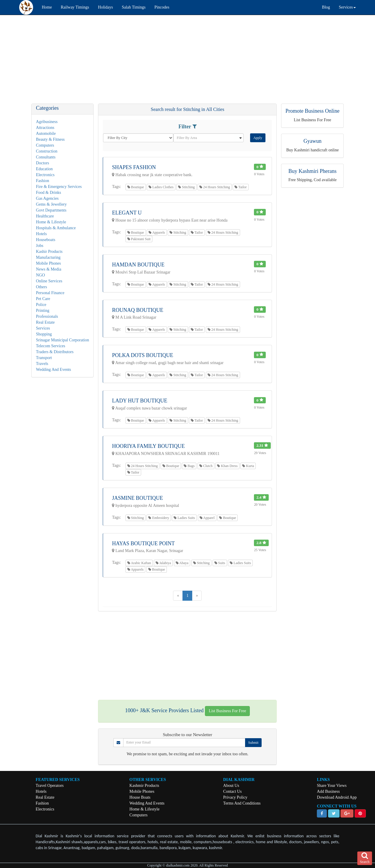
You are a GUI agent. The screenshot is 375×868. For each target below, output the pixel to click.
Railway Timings (75, 7)
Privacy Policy (235, 797)
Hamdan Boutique (138, 265)
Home (47, 7)
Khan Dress (227, 466)
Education (44, 169)
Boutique (136, 187)
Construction (47, 151)
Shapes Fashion (134, 167)
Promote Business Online (313, 111)
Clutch (206, 466)
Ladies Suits (184, 518)
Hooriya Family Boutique (148, 446)
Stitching (186, 187)
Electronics (45, 175)
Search (365, 858)
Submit (253, 743)
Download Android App (337, 797)
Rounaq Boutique (138, 310)
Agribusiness (47, 122)
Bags (189, 466)
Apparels (157, 232)
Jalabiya (163, 563)
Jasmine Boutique (137, 498)
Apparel (207, 518)
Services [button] (347, 7)
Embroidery (159, 518)
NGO (40, 275)
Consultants (46, 157)
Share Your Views (332, 786)
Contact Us (233, 791)
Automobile (46, 134)
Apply (258, 138)
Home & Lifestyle (51, 222)
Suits (220, 563)
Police (41, 305)
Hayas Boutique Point (143, 543)
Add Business (328, 791)
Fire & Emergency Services (59, 187)
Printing (43, 311)
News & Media (49, 269)
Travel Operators (50, 786)
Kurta (248, 466)
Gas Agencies (47, 198)
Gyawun (313, 141)
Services (43, 328)
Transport (44, 358)
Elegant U (127, 213)
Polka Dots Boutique (142, 355)
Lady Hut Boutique (140, 401)
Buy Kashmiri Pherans (313, 171)
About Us (231, 786)
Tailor (241, 187)
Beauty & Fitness (50, 139)
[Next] (197, 596)
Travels (42, 364)
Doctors (43, 163)
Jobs (40, 246)
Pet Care (43, 299)
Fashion (43, 181)
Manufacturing (48, 257)
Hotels (41, 234)
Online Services (49, 281)
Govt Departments (51, 210)
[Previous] (178, 596)
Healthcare (45, 216)
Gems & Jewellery (51, 204)
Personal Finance (50, 293)
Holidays (106, 7)
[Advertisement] (177, 62)
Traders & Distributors (55, 352)
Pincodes (162, 7)
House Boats (140, 797)
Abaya (182, 563)
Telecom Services (51, 346)
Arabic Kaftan (139, 563)
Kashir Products (49, 252)
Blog (326, 7)
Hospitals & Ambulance (56, 228)
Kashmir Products (144, 786)
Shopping (44, 334)
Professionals (47, 316)
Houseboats (46, 240)
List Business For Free (227, 711)
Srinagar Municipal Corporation (63, 340)
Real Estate (45, 322)
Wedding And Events (54, 370)
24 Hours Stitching (215, 187)
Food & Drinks (49, 193)
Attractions (45, 128)
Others (41, 287)
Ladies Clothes (161, 187)
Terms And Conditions (242, 803)
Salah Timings (134, 7)
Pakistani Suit (139, 239)
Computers (45, 145)
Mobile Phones (48, 263)
